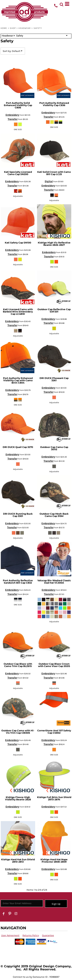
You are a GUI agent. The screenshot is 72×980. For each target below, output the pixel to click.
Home (4, 28)
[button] (61, 4)
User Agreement (10, 935)
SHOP (13, 28)
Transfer (13, 119)
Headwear (25, 28)
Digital (49, 181)
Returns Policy (31, 935)
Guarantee (48, 935)
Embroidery (12, 115)
